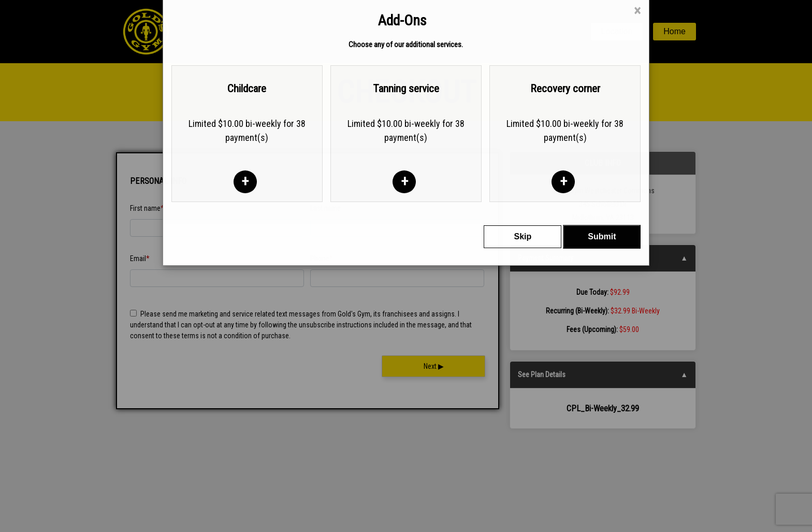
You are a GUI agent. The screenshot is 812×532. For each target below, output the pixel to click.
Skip (523, 207)
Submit (602, 207)
